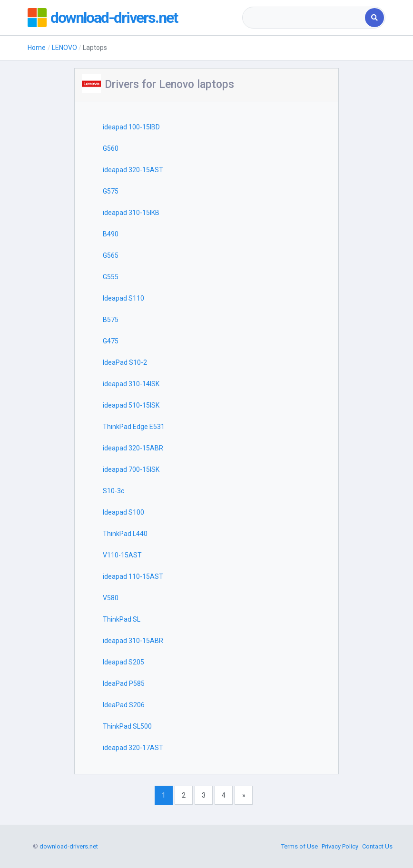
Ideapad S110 (123, 298)
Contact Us (377, 846)
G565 (111, 255)
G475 (111, 341)
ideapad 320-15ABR (133, 448)
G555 (111, 277)
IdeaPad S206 (124, 705)
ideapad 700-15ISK (131, 469)
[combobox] (304, 18)
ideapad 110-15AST (133, 576)
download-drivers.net (114, 18)
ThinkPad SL (122, 619)
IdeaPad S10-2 (125, 362)
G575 (111, 191)
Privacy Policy (340, 846)
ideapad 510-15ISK (131, 405)
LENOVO (64, 48)
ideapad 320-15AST (133, 170)
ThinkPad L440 (125, 534)
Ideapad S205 (123, 662)
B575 (111, 320)
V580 (111, 598)
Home (37, 48)
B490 (111, 234)
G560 (111, 148)
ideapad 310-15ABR (133, 641)
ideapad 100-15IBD (131, 127)
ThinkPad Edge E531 (134, 427)
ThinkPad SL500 (127, 726)
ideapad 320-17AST (133, 748)
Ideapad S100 (123, 512)
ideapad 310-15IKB (131, 213)
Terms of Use (300, 846)
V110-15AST (122, 555)
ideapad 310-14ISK (131, 384)
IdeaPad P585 (124, 683)
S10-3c (113, 491)
